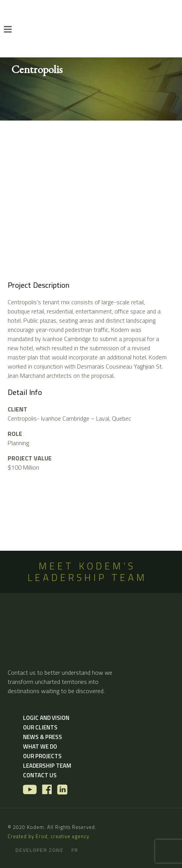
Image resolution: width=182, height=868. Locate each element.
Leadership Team (47, 766)
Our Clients (40, 727)
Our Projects (42, 756)
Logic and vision (46, 718)
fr (75, 850)
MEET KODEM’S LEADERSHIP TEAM (87, 572)
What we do (40, 746)
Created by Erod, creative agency (48, 836)
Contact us (40, 775)
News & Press (43, 737)
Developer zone (39, 850)
